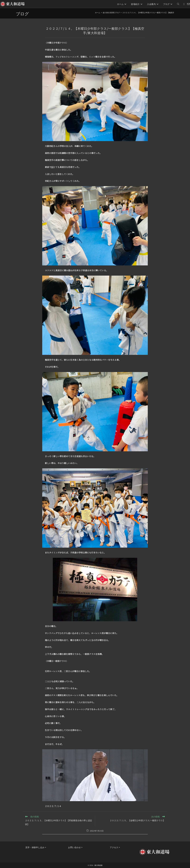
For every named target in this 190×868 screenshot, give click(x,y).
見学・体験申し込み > (36, 847)
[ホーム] (98, 12)
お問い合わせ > (75, 847)
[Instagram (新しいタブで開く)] (184, 4)
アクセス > (115, 847)
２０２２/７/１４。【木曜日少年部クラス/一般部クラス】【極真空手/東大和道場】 (155, 12)
